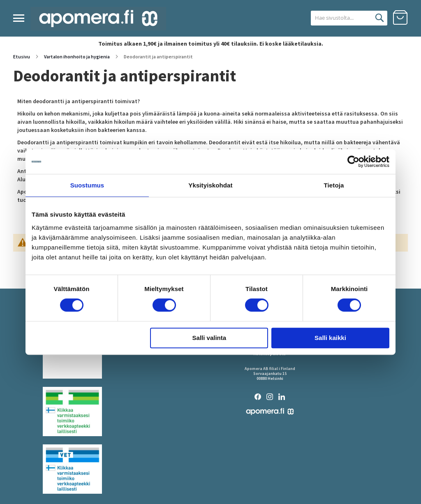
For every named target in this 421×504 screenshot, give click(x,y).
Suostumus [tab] (87, 185)
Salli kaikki (330, 338)
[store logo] (98, 19)
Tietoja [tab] (334, 185)
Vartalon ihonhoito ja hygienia (77, 57)
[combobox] (339, 18)
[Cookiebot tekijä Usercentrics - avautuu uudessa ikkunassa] (353, 162)
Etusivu (22, 57)
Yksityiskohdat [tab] (210, 185)
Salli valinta (209, 338)
